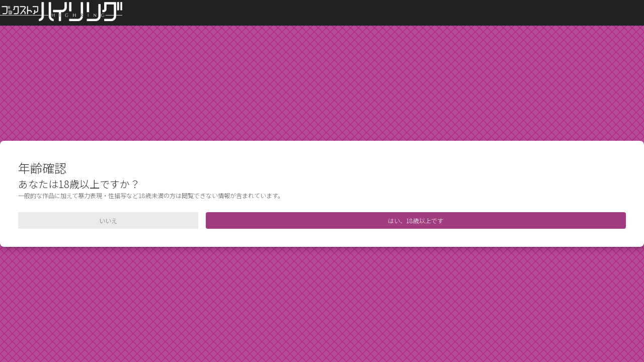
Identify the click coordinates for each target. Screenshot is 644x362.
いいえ (108, 220)
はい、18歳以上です (416, 220)
